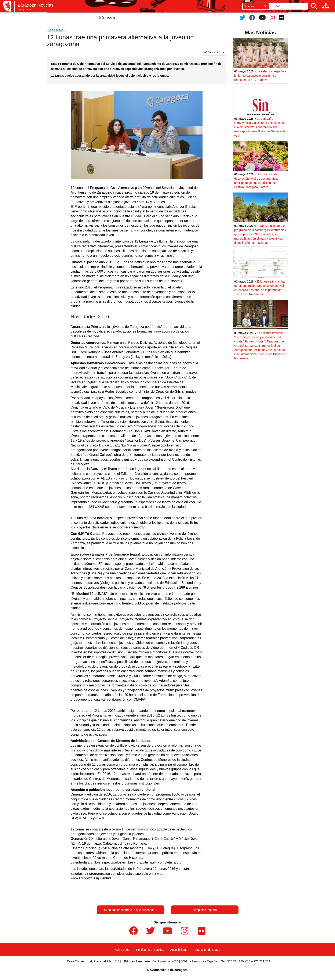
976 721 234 (262, 961)
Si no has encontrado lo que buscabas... (131, 910)
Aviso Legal (123, 950)
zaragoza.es (24, 10)
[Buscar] (314, 6)
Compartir (212, 52)
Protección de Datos (207, 950)
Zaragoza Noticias (35, 5)
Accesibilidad (179, 950)
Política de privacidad (150, 950)
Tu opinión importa (205, 910)
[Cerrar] (265, 6)
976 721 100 (236, 961)
